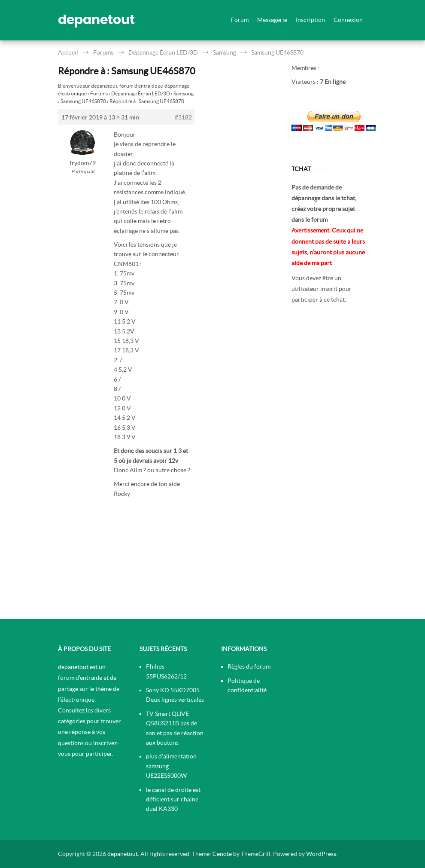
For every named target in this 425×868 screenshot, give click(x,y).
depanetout (96, 20)
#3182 (183, 117)
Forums (99, 93)
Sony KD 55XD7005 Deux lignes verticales (175, 695)
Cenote (222, 854)
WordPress (321, 854)
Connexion (348, 20)
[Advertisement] (329, 465)
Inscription (310, 20)
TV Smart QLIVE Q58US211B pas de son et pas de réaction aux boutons (175, 728)
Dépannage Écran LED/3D (141, 93)
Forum (240, 20)
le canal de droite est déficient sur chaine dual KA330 (173, 799)
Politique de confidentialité (247, 685)
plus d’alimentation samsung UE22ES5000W (171, 766)
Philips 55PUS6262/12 (166, 671)
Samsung (184, 93)
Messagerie (272, 20)
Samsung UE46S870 (83, 101)
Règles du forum (249, 666)
